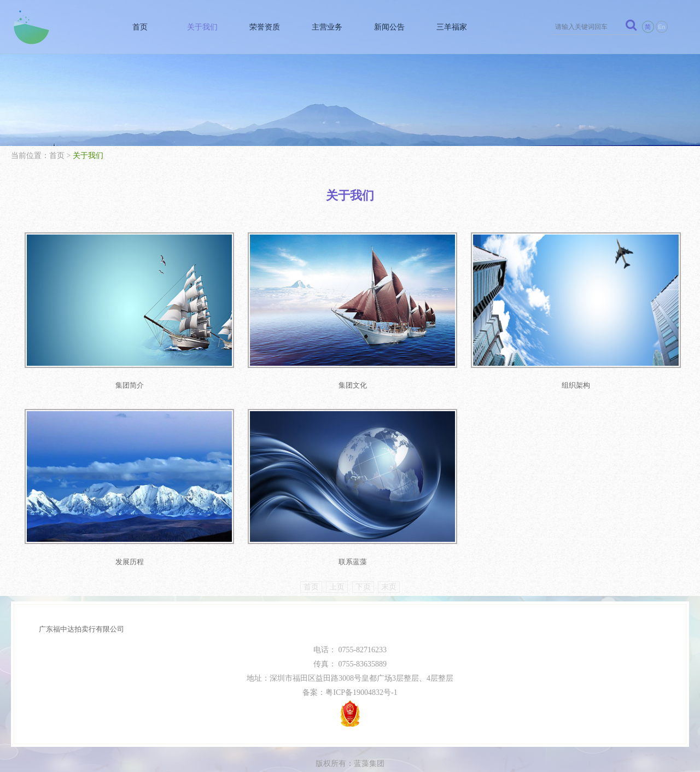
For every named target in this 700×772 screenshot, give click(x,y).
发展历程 (126, 553)
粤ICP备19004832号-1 (361, 684)
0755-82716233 (362, 641)
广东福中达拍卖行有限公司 (81, 620)
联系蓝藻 (343, 553)
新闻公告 (387, 27)
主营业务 (324, 27)
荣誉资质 (261, 27)
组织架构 (560, 381)
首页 (136, 27)
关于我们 (199, 27)
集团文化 (343, 381)
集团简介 (126, 381)
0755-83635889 (362, 655)
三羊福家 (450, 27)
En (661, 27)
